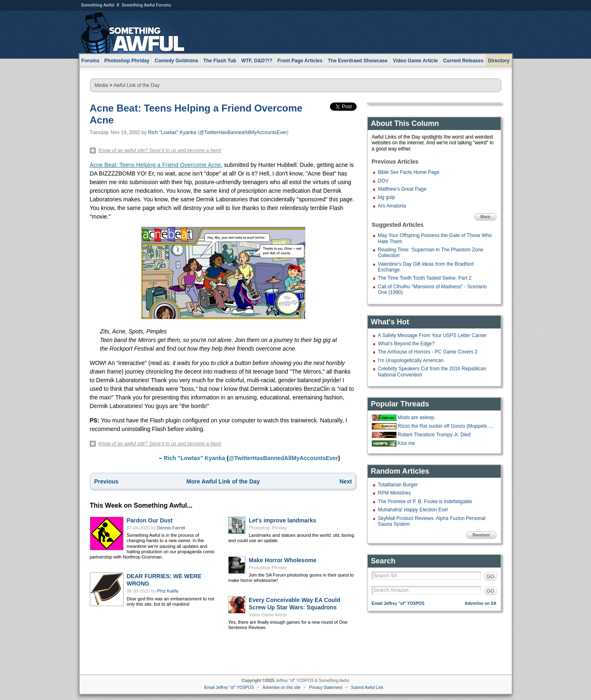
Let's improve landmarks (282, 520)
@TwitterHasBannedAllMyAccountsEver (243, 132)
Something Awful (98, 5)
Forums (90, 61)
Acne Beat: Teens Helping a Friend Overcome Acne (156, 165)
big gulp (387, 197)
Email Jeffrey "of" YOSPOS (398, 603)
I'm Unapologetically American (411, 360)
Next (346, 481)
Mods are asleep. (417, 417)
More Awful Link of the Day (223, 481)
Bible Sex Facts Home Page (409, 172)
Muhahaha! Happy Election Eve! (413, 510)
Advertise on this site (282, 687)
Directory (499, 61)
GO (491, 577)
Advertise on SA (480, 603)
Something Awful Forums (146, 5)
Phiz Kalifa (168, 591)
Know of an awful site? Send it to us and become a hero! (160, 150)
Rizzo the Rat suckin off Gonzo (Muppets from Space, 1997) (446, 426)
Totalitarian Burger (398, 485)
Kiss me (407, 443)
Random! (481, 535)
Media (102, 85)
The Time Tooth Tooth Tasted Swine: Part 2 (425, 278)
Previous (107, 481)
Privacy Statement (326, 687)
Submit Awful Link (367, 687)
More (486, 217)
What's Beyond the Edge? (406, 344)
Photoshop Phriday (268, 528)
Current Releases (463, 61)
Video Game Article (268, 615)
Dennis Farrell (171, 528)
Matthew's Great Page (402, 189)
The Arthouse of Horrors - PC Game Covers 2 (428, 352)
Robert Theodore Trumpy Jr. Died (434, 435)
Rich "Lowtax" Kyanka (172, 132)
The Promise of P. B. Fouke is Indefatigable (425, 502)
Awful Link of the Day (136, 85)
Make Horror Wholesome (283, 560)
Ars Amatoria (392, 206)
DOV (383, 181)
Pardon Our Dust (150, 520)
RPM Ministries (395, 493)
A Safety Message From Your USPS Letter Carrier (432, 335)
